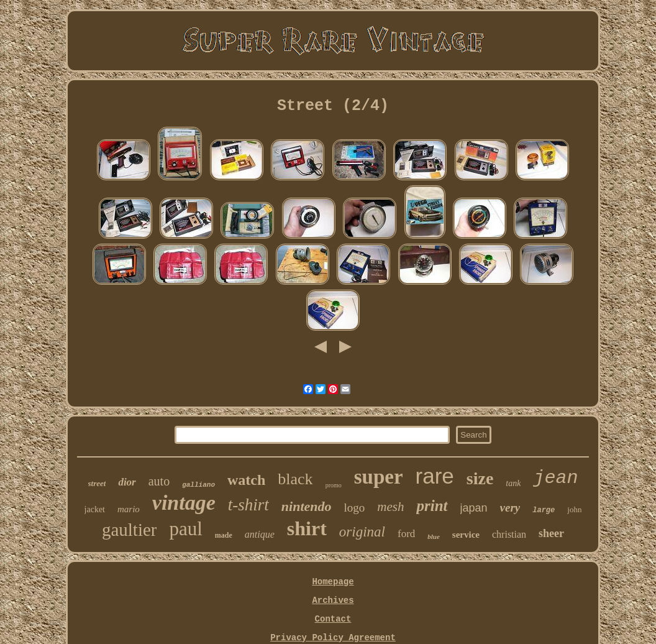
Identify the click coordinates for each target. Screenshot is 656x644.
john (574, 509)
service (466, 535)
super (379, 477)
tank (513, 483)
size (480, 478)
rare (435, 476)
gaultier (130, 530)
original (362, 532)
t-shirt (248, 505)
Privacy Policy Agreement (333, 638)
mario (129, 509)
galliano (198, 485)
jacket (95, 509)
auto (159, 481)
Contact (333, 619)
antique (260, 534)
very (510, 508)
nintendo (307, 506)
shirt (307, 528)
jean (555, 478)
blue (434, 536)
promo (334, 485)
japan (474, 508)
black (295, 479)
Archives (333, 600)
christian (509, 534)
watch (246, 480)
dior (127, 482)
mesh (390, 507)
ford (406, 534)
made (224, 535)
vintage (184, 503)
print (432, 506)
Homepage (333, 582)
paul (185, 529)
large (544, 510)
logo (355, 508)
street (97, 483)
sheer (551, 533)
